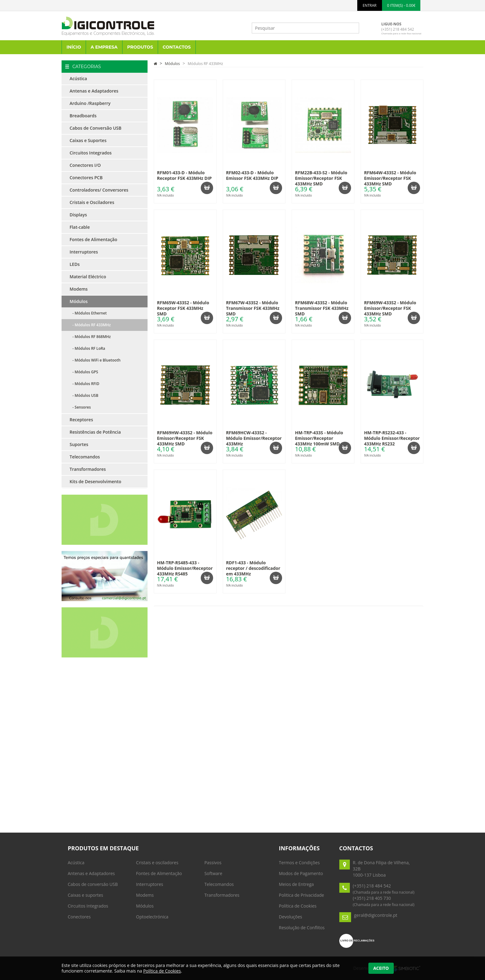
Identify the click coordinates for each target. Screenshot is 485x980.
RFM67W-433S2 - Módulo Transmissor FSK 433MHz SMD (253, 308)
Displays (78, 215)
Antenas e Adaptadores (94, 91)
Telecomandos (85, 457)
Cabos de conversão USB (93, 884)
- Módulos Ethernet (88, 313)
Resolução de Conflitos (302, 928)
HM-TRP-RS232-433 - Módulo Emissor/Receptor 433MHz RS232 (392, 438)
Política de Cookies (298, 906)
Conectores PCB (86, 178)
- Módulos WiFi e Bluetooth (95, 360)
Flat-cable (80, 227)
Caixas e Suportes (88, 140)
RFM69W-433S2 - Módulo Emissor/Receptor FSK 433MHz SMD (390, 308)
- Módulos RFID (84, 384)
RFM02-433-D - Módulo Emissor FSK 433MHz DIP (252, 175)
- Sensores (80, 407)
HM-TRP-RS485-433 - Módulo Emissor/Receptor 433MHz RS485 (185, 568)
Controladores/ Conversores (99, 190)
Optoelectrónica (152, 917)
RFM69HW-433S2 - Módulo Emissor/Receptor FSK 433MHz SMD (185, 438)
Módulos (79, 301)
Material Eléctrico (88, 277)
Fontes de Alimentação (93, 239)
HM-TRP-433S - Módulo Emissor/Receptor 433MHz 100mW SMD (319, 438)
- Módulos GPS (84, 372)
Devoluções (291, 917)
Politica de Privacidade (302, 895)
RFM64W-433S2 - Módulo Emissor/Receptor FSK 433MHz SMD (390, 178)
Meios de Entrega (296, 884)
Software (213, 873)
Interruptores (84, 252)
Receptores (81, 420)
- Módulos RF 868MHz (90, 337)
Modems (79, 289)
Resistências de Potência (95, 432)
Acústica (78, 78)
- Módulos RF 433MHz (90, 325)
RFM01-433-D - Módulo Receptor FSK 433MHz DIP (185, 175)
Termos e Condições (299, 863)
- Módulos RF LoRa (87, 348)
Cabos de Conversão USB (95, 128)
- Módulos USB (84, 395)
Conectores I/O (85, 165)
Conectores (79, 917)
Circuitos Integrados (91, 153)
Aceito (381, 968)
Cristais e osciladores (157, 863)
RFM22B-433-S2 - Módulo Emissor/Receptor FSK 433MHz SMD (321, 178)
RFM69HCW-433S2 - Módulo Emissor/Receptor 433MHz (254, 438)
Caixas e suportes (86, 895)
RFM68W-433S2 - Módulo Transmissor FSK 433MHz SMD (322, 308)
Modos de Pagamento (301, 873)
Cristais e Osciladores (92, 202)
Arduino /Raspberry (90, 103)
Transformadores (88, 469)
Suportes (79, 444)
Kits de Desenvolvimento (95, 481)
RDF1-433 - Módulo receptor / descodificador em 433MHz (253, 568)
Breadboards (83, 116)
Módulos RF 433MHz (205, 64)
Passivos (213, 863)
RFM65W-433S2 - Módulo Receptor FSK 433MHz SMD (183, 308)
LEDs (75, 264)
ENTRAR (370, 5)
